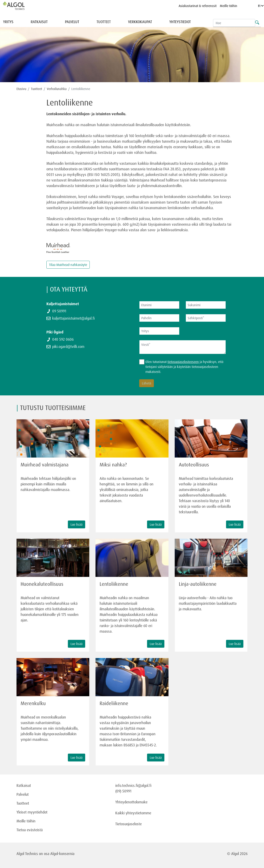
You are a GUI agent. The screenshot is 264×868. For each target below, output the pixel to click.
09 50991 (59, 311)
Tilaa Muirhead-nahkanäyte (68, 265)
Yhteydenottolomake (131, 802)
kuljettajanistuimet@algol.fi (73, 318)
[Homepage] (18, 6)
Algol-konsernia (62, 854)
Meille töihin (229, 6)
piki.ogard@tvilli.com (68, 346)
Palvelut (72, 22)
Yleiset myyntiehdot (32, 812)
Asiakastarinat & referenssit (198, 6)
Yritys (8, 22)
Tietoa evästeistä (30, 830)
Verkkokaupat (140, 22)
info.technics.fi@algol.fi (133, 785)
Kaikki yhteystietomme (133, 813)
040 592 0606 (63, 339)
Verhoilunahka (57, 89)
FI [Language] (261, 6)
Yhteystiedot (180, 22)
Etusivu (21, 89)
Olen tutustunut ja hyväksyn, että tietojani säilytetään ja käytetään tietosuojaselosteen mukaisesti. (184, 367)
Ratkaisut (39, 22)
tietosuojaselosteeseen (183, 362)
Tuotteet (104, 22)
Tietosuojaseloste (128, 824)
